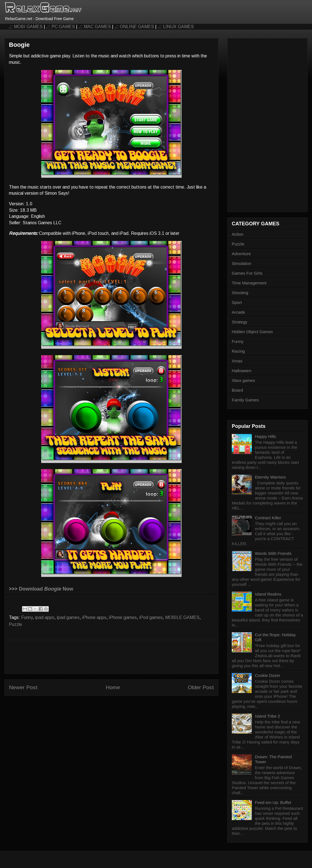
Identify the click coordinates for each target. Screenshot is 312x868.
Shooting (240, 293)
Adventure (241, 254)
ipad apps (45, 617)
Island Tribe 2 (267, 716)
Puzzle (15, 624)
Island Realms (268, 594)
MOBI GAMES (28, 27)
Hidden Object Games (252, 332)
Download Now (46, 589)
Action (238, 234)
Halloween (242, 371)
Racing (238, 351)
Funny (27, 617)
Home (113, 687)
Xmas (237, 361)
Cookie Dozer (268, 675)
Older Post (201, 687)
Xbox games (243, 380)
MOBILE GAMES (182, 617)
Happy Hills (265, 436)
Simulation (242, 263)
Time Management (249, 283)
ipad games (68, 617)
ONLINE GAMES (137, 27)
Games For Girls (247, 273)
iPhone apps (94, 617)
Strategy (240, 322)
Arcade (238, 312)
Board (237, 390)
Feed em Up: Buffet (273, 802)
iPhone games (123, 617)
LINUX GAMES (178, 27)
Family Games (245, 400)
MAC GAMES (97, 27)
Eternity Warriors (270, 477)
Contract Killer (268, 518)
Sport (237, 302)
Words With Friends (273, 553)
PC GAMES (63, 27)
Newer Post (23, 687)
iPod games (151, 617)
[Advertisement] (111, 657)
